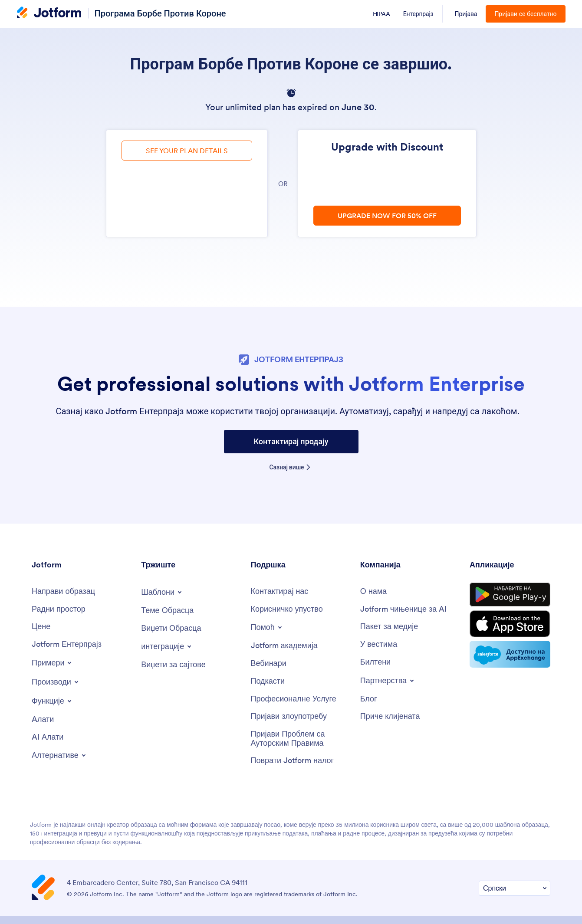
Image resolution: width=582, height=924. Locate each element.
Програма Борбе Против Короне (160, 13)
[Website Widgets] (173, 665)
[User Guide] (287, 609)
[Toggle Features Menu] (52, 701)
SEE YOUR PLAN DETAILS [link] (187, 151)
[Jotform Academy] (284, 646)
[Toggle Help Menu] (267, 627)
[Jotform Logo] (49, 13)
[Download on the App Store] (510, 624)
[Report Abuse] (289, 716)
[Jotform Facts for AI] (403, 609)
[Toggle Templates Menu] (162, 592)
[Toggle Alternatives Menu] (59, 755)
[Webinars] (269, 664)
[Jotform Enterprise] (67, 644)
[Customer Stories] (390, 716)
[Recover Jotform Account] (293, 761)
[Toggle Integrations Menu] (167, 646)
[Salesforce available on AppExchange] (510, 654)
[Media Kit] (389, 627)
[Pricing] (41, 627)
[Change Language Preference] (515, 888)
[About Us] (373, 591)
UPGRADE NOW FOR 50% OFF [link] (387, 216)
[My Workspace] (59, 609)
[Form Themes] (167, 611)
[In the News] (379, 644)
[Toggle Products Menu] (56, 682)
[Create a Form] (63, 591)
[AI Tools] (48, 737)
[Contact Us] (280, 591)
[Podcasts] (268, 681)
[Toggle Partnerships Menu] (388, 681)
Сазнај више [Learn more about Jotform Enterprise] (287, 467)
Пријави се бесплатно (525, 14)
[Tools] (43, 719)
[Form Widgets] (171, 628)
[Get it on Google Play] (510, 595)
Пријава (466, 14)
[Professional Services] (294, 699)
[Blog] (369, 699)
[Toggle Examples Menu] (52, 663)
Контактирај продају (291, 441)
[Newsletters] (375, 662)
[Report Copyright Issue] (301, 739)
